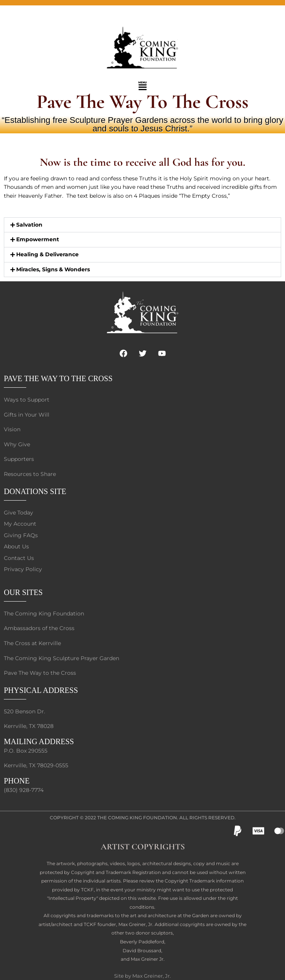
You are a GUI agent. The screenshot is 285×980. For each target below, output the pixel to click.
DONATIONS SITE (35, 491)
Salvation (29, 225)
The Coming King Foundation (137, 818)
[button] (142, 86)
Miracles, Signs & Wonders (53, 269)
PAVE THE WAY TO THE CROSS (58, 378)
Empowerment (38, 239)
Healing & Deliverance (47, 254)
